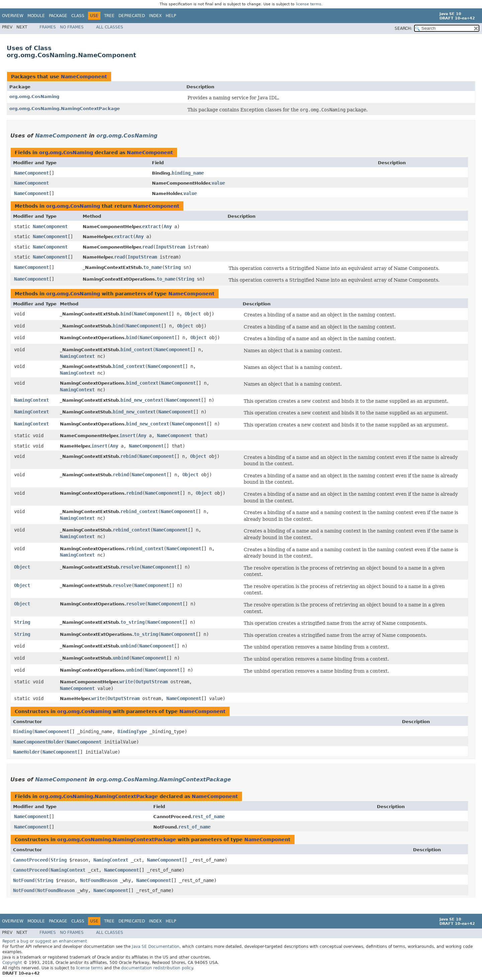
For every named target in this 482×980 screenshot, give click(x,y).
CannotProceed (30, 860)
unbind (129, 646)
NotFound (24, 880)
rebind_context (139, 511)
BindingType (132, 731)
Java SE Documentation (156, 947)
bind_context (137, 350)
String (173, 267)
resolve (130, 567)
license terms (309, 4)
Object (193, 314)
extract (152, 226)
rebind (129, 456)
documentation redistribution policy (157, 968)
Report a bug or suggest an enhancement (45, 941)
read (148, 247)
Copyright (12, 963)
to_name (153, 267)
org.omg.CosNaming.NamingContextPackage (65, 109)
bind (126, 314)
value (218, 183)
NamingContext (77, 356)
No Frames (72, 27)
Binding (22, 731)
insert (128, 435)
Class (78, 16)
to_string (133, 622)
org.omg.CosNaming (34, 96)
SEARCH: (403, 28)
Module (36, 16)
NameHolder (26, 752)
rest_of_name (209, 816)
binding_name (188, 173)
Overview (13, 16)
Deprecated (132, 16)
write (126, 682)
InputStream (170, 247)
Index (155, 16)
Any (168, 226)
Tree (109, 16)
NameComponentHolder (38, 742)
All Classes (110, 27)
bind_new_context (142, 400)
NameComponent (84, 77)
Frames (48, 27)
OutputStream (152, 682)
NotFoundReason (99, 880)
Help (171, 16)
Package (58, 16)
